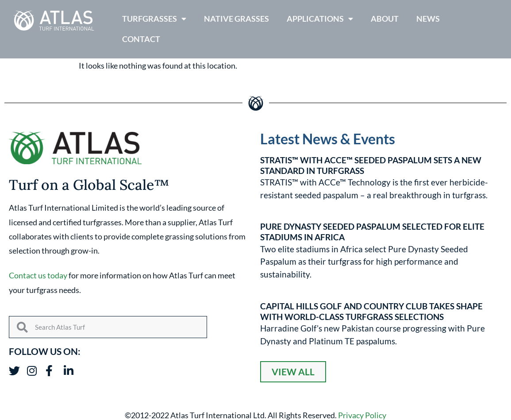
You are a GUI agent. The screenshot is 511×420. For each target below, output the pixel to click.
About (385, 19)
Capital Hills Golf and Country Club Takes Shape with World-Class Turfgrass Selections (371, 311)
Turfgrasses (154, 19)
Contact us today (38, 275)
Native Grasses (236, 19)
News (428, 19)
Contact (141, 39)
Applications (320, 19)
